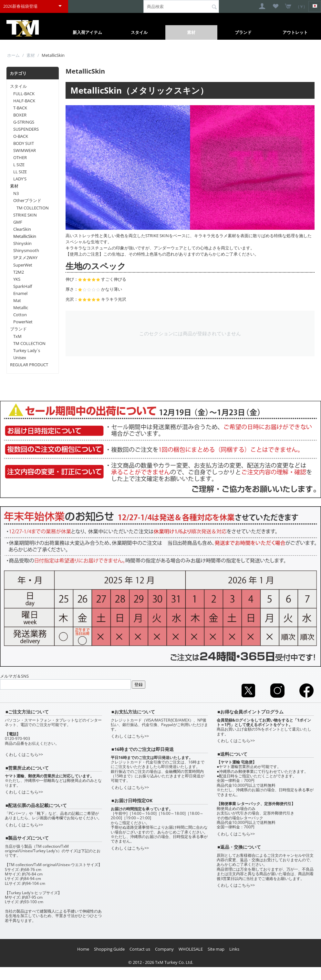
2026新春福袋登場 (20, 6)
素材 (191, 32)
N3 (16, 193)
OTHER (20, 157)
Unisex (20, 358)
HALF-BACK (24, 101)
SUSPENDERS (26, 129)
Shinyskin (22, 243)
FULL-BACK (24, 94)
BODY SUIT (24, 143)
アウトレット (295, 32)
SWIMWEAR (25, 150)
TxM (17, 336)
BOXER (20, 115)
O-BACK (21, 136)
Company (164, 949)
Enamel (20, 293)
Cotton (20, 315)
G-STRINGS (24, 122)
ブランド (243, 32)
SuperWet (23, 265)
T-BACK (20, 108)
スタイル (139, 32)
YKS (17, 279)
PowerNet (23, 322)
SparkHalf (23, 286)
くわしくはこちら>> (24, 754)
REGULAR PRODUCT (29, 365)
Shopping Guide (109, 949)
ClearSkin (22, 229)
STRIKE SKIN (25, 215)
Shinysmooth (26, 250)
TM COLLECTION (33, 208)
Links (234, 949)
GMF (18, 222)
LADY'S (20, 179)
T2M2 (19, 272)
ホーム (13, 55)
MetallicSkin (25, 236)
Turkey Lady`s (27, 350)
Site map (216, 949)
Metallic (21, 308)
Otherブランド (27, 200)
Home (83, 949)
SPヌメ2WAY (25, 258)
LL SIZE (20, 172)
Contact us (140, 949)
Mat (17, 300)
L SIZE (19, 165)
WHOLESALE (191, 949)
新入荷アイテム (87, 32)
